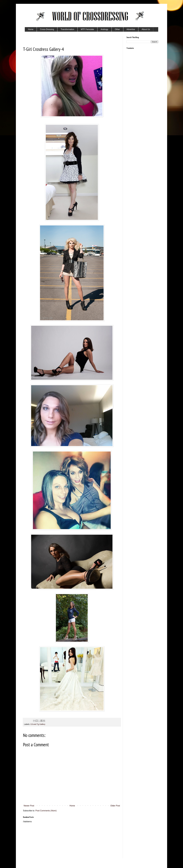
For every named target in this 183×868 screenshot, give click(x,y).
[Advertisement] (72, 841)
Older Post (115, 806)
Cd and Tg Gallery (38, 724)
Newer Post (29, 806)
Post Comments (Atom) (46, 811)
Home (72, 806)
